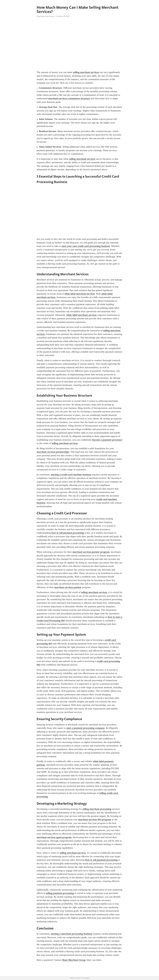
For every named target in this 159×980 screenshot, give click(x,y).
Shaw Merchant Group (45, 16)
